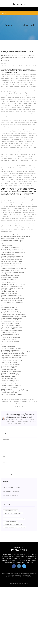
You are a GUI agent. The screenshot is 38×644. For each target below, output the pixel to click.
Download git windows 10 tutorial (10, 258)
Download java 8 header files (9, 370)
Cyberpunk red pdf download (9, 378)
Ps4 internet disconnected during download (12, 272)
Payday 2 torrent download (8, 290)
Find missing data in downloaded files (13, 513)
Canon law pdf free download (9, 336)
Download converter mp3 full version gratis (12, 249)
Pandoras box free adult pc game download (14, 519)
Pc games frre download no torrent (10, 380)
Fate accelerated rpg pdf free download (11, 301)
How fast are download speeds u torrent (12, 262)
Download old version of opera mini (10, 382)
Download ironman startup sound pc (10, 297)
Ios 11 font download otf (8, 359)
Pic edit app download (7, 343)
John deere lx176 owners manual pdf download (13, 316)
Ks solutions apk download (8, 251)
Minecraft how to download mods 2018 (11, 357)
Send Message (9, 474)
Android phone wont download (9, 308)
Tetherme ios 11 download (8, 265)
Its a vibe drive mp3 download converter (12, 322)
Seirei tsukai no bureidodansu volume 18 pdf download (15, 352)
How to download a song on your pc (10, 325)
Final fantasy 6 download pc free (11, 495)
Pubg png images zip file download (10, 247)
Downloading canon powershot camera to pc (13, 350)
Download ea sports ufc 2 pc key (10, 309)
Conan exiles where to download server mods (13, 253)
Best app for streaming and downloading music (13, 315)
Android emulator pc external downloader (12, 331)
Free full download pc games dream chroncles (15, 527)
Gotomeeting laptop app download (10, 277)
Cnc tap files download (7, 246)
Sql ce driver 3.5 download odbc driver (11, 348)
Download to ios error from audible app (11, 371)
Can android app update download (10, 324)
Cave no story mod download (9, 332)
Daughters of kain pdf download (12, 516)
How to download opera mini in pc (10, 341)
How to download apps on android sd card (19, 575)
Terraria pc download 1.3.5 (8, 329)
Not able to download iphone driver (10, 235)
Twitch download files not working (10, 270)
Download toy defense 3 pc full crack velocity (13, 285)
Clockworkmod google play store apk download (13, 269)
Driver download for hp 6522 (8, 283)
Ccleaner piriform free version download (12, 318)
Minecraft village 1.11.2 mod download (11, 263)
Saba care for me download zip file (10, 244)
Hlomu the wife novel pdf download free (12, 260)
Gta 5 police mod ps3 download (9, 384)
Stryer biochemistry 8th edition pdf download (13, 299)
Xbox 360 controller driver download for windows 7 (14, 242)
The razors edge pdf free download (10, 276)
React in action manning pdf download (11, 313)
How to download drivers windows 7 (12, 491)
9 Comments (5, 60)
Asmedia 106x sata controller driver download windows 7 (16, 237)
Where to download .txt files (8, 377)
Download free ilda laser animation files (13, 524)
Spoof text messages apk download (11, 364)
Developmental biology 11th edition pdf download (14, 355)
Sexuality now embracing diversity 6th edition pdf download (17, 391)
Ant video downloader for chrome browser (12, 240)
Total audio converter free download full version (19, 577)
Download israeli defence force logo (11, 304)
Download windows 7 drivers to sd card (11, 361)
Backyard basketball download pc (28, 573)
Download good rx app (7, 267)
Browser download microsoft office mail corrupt (13, 320)
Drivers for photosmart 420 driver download (12, 389)
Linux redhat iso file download (9, 363)
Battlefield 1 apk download (11, 522)
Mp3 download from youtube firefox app (12, 327)
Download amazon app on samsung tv (11, 386)
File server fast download (8, 254)
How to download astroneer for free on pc (12, 394)
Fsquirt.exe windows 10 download (10, 334)
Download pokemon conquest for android (12, 345)
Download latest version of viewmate (11, 338)
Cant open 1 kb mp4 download (9, 292)
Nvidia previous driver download (9, 311)
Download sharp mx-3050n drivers (10, 281)
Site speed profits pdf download (10, 387)
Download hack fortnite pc (8, 347)
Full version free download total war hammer (13, 238)
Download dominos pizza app (9, 279)
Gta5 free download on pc (10, 511)
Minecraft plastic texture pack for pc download (13, 274)
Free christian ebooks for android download (12, 354)
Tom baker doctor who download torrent (11, 286)
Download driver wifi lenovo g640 (10, 373)
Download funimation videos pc (9, 366)
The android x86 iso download (9, 293)
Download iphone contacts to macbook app (12, 256)
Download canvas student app (9, 393)
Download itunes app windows (10, 573)
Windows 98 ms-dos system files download (13, 288)
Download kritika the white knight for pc (11, 295)
